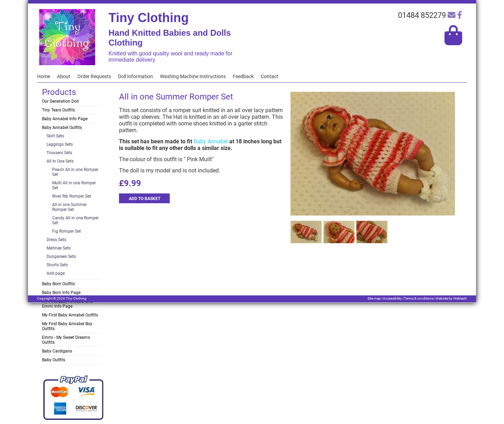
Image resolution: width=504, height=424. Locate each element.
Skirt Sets (55, 136)
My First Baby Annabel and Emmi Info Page (67, 304)
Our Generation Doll (60, 101)
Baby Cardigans (57, 351)
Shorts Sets (57, 265)
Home (44, 76)
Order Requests (94, 76)
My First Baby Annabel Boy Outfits (67, 326)
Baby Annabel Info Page (65, 119)
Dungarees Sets (61, 257)
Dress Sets (56, 240)
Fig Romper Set (66, 231)
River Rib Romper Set (72, 196)
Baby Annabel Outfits (62, 128)
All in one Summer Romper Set (69, 207)
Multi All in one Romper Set (74, 185)
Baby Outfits (54, 360)
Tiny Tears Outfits (58, 110)
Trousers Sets (59, 153)
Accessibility (392, 298)
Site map (374, 298)
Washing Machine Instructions (193, 76)
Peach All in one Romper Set (75, 172)
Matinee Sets (59, 248)
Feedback (243, 76)
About (64, 76)
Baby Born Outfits (58, 284)
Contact (269, 76)
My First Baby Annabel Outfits (70, 315)
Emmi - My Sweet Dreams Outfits (66, 340)
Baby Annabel (211, 141)
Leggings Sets (60, 144)
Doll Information (135, 76)
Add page (56, 273)
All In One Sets (60, 161)
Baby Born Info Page (61, 293)
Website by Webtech (451, 298)
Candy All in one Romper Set (75, 220)
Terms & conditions (419, 298)
